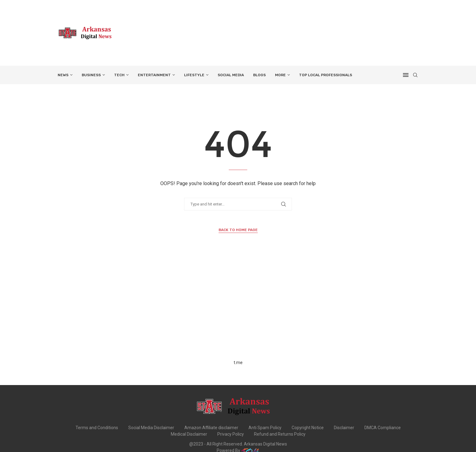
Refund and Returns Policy (280, 434)
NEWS (63, 75)
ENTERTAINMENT (154, 75)
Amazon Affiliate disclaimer (211, 428)
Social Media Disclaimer (151, 428)
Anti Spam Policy (265, 428)
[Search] (415, 75)
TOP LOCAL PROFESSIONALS (326, 75)
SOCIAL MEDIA (231, 75)
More (280, 75)
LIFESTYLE (194, 75)
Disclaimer (344, 428)
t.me (238, 363)
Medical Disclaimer (189, 434)
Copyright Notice (308, 428)
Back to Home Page (238, 230)
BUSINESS (91, 75)
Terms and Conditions (97, 428)
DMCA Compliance (383, 428)
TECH (119, 75)
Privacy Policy (231, 434)
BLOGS (259, 75)
